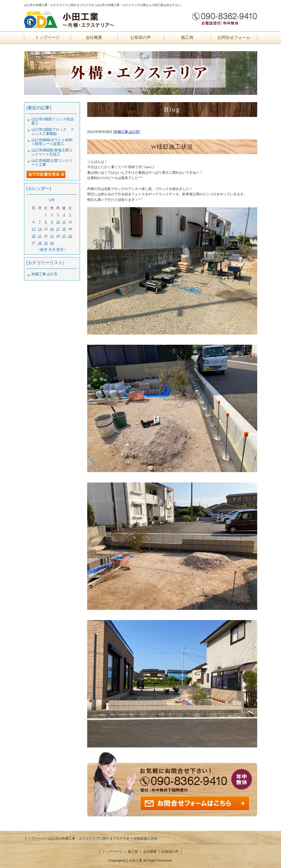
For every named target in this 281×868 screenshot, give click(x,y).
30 (52, 243)
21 (40, 236)
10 (58, 222)
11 (64, 222)
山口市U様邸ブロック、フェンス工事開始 (53, 132)
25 (64, 236)
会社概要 (94, 37)
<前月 (43, 250)
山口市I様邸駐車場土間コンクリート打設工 (52, 152)
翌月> (61, 250)
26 (70, 236)
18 (64, 229)
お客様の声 (140, 37)
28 (40, 243)
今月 (52, 250)
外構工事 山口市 (127, 132)
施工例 (187, 37)
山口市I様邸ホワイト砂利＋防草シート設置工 (52, 142)
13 (34, 229)
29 (46, 243)
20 (34, 236)
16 (52, 229)
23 (52, 236)
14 (40, 229)
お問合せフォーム (234, 37)
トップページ (47, 37)
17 (58, 229)
